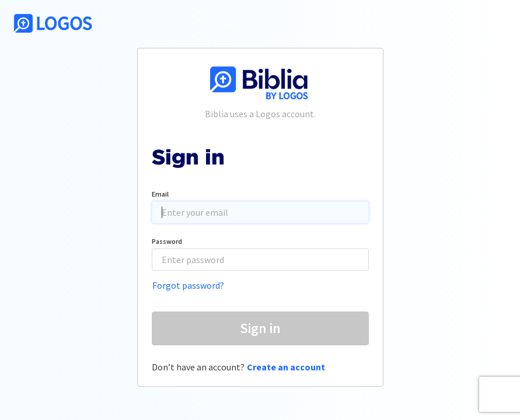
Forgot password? (188, 285)
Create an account (286, 367)
